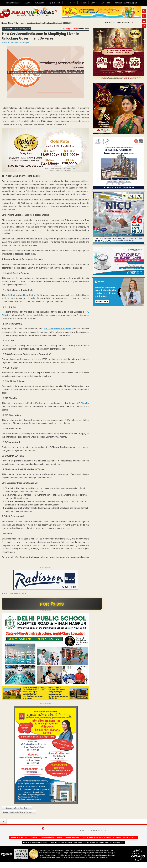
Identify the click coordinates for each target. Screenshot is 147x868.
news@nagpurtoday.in (78, 857)
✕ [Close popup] (3, 822)
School (94, 3)
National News (13, 3)
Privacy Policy (86, 855)
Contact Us (66, 855)
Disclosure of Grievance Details (50, 857)
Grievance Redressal (107, 855)
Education (40, 3)
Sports (27, 3)
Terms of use (75, 855)
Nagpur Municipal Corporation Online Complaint (60, 837)
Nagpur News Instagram (126, 3)
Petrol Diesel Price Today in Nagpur (97, 837)
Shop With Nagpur (22, 43)
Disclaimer (96, 855)
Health (83, 3)
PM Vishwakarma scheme (57, 329)
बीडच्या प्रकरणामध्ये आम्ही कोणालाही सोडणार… (17, 808)
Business (106, 3)
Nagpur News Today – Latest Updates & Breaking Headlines (27, 23)
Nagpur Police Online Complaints (24, 837)
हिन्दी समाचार (55, 3)
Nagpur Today (72, 28)
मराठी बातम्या (70, 3)
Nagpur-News (56, 855)
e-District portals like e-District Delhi (24, 295)
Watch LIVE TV (8, 593)
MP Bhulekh (83, 403)
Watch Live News (8, 43)
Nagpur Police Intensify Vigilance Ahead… (19, 812)
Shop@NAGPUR (20, 593)
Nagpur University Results (126, 837)
